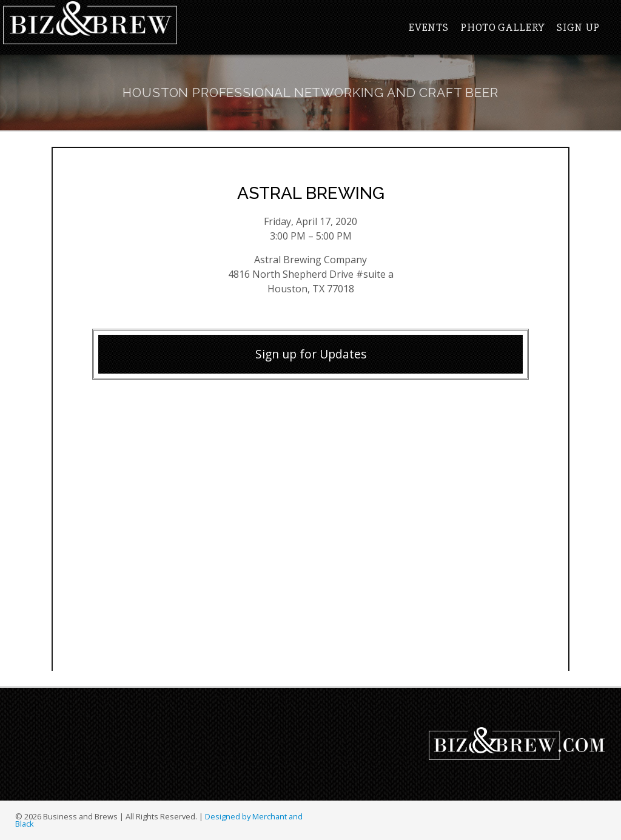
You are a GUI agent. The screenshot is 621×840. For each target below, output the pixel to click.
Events (428, 27)
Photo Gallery (502, 27)
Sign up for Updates (311, 354)
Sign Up (578, 27)
